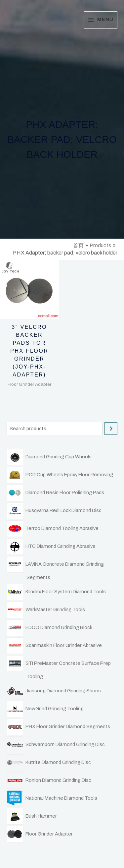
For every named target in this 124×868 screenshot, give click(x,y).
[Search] (111, 429)
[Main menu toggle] (101, 20)
